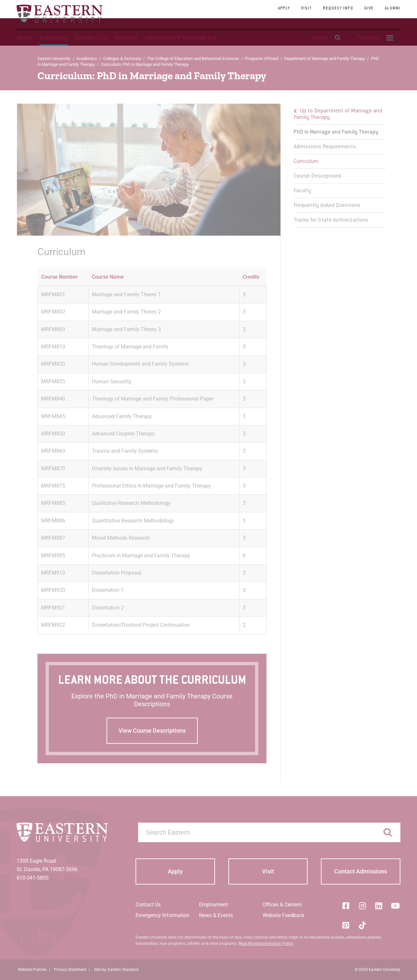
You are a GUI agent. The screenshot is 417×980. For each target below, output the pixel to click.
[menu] (340, 166)
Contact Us (148, 905)
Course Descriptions (317, 176)
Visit (306, 8)
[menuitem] (374, 38)
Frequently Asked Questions (327, 206)
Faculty (302, 191)
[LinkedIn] (379, 906)
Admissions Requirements (325, 147)
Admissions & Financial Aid (181, 38)
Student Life (91, 38)
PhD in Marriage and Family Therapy (336, 132)
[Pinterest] (346, 925)
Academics (54, 38)
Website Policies (32, 970)
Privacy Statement (70, 970)
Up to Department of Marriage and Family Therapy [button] (338, 114)
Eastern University (54, 59)
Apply (284, 8)
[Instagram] (362, 906)
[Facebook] (346, 906)
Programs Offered (262, 59)
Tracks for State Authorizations (331, 220)
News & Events (216, 915)
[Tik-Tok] (362, 925)
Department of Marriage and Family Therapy (324, 59)
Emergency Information (162, 915)
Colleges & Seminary (122, 59)
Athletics (126, 38)
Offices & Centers (282, 905)
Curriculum (306, 162)
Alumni (393, 8)
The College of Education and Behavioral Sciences (193, 59)
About (24, 38)
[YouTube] (395, 906)
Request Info (338, 8)
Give (369, 8)
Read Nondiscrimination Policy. (266, 943)
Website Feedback (283, 915)
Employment (214, 905)
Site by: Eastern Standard (116, 970)
